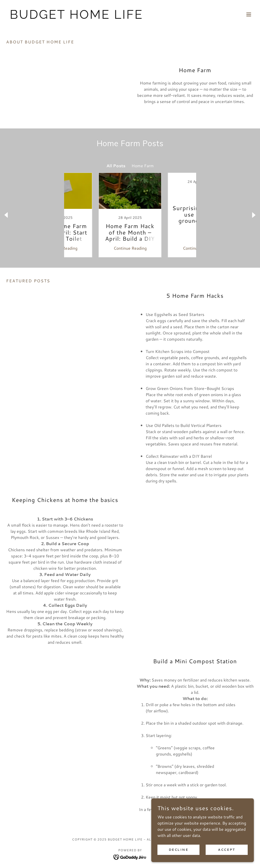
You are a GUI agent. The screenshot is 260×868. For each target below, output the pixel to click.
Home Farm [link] (143, 166)
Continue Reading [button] (96, 248)
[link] (77, 17)
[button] (249, 14)
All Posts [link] (116, 166)
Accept (227, 850)
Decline (179, 850)
